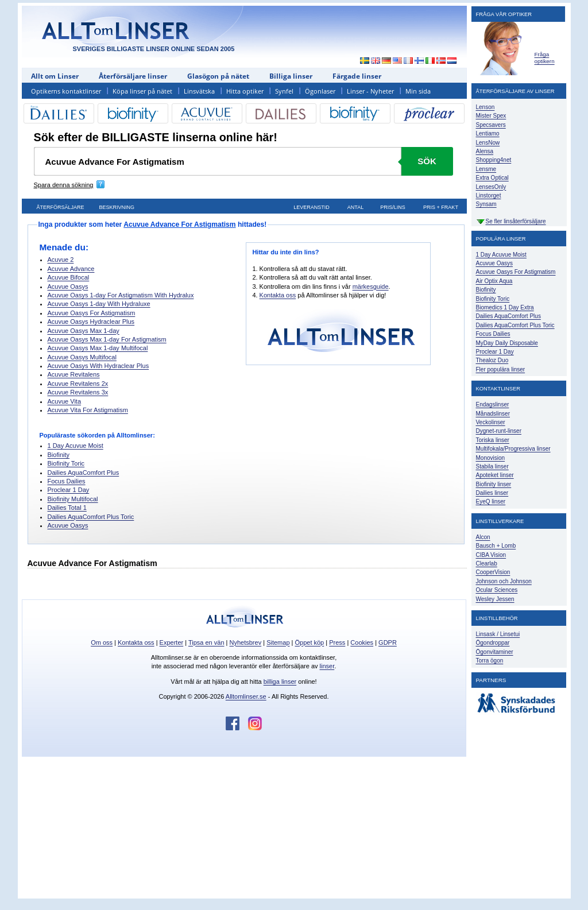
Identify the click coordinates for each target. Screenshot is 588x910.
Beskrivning (117, 207)
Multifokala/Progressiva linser (513, 449)
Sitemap (278, 642)
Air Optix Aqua (494, 281)
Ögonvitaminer (495, 652)
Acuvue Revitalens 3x (78, 392)
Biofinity (59, 455)
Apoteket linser (495, 475)
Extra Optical (492, 178)
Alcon (483, 537)
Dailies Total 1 (67, 508)
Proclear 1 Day (69, 490)
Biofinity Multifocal (73, 499)
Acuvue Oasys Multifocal (82, 357)
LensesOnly (491, 187)
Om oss (102, 642)
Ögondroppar (493, 643)
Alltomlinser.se (246, 696)
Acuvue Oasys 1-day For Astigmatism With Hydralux (121, 295)
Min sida (418, 91)
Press (337, 642)
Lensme (486, 169)
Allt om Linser (55, 76)
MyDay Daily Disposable (507, 343)
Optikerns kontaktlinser (66, 91)
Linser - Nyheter (370, 91)
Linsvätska (199, 91)
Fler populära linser (501, 369)
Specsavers (491, 125)
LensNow (488, 143)
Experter (172, 642)
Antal (355, 207)
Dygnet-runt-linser (499, 431)
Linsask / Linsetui (498, 634)
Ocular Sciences (497, 590)
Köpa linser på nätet (142, 91)
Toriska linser (493, 440)
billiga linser (280, 681)
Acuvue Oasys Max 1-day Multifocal (98, 348)
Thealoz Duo (492, 360)
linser (327, 666)
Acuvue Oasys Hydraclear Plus (91, 322)
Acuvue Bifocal (69, 277)
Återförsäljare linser (133, 76)
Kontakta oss (278, 295)
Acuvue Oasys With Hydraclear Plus (98, 366)
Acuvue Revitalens (74, 374)
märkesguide (371, 286)
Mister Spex (491, 116)
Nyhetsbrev (246, 642)
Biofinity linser (494, 484)
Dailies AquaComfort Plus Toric (91, 517)
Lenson (486, 107)
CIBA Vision (491, 555)
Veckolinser (491, 422)
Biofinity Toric (66, 463)
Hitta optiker (245, 91)
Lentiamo (488, 133)
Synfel (284, 91)
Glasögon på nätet (218, 76)
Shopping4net (494, 160)
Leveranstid (312, 207)
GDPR (388, 642)
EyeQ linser (491, 502)
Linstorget (489, 195)
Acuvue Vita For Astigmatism (88, 410)
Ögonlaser (320, 91)
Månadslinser (493, 414)
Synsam (486, 204)
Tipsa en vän (206, 642)
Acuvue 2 (61, 260)
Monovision (491, 458)
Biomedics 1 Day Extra (505, 307)
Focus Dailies (67, 481)
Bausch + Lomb (496, 546)
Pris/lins (393, 207)
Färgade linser (357, 76)
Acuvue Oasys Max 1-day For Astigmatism (107, 339)
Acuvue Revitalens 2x (78, 384)
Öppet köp (309, 642)
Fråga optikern (545, 58)
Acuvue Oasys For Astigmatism (92, 313)
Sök (427, 161)
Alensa (485, 151)
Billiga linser (291, 76)
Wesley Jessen (495, 599)
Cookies (362, 642)
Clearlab (487, 564)
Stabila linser (492, 466)
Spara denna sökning (64, 185)
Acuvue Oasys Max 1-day (84, 331)
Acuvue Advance (71, 269)
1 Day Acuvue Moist (76, 446)
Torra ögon (490, 661)
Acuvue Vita (65, 401)
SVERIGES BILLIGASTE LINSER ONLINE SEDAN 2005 (154, 49)
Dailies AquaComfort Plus (84, 473)
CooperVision (493, 572)
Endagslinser (493, 404)
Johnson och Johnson (504, 581)
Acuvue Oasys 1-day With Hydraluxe (99, 304)
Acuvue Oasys (68, 286)
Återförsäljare (60, 207)
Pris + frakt (441, 207)
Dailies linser (492, 493)
